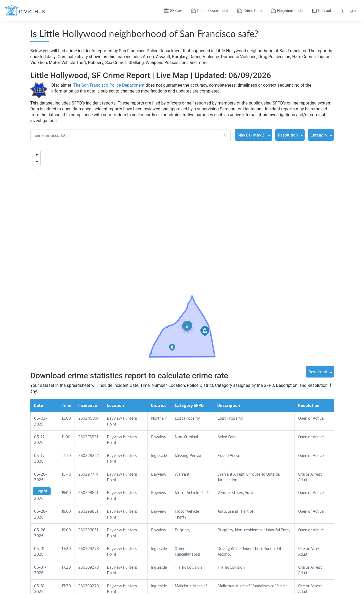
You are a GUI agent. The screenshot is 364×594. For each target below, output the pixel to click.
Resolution (288, 135)
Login (347, 10)
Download (318, 371)
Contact (321, 10)
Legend (42, 491)
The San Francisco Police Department (109, 85)
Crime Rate (249, 10)
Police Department (209, 10)
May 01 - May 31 (252, 135)
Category (319, 135)
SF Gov (172, 10)
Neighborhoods (286, 10)
